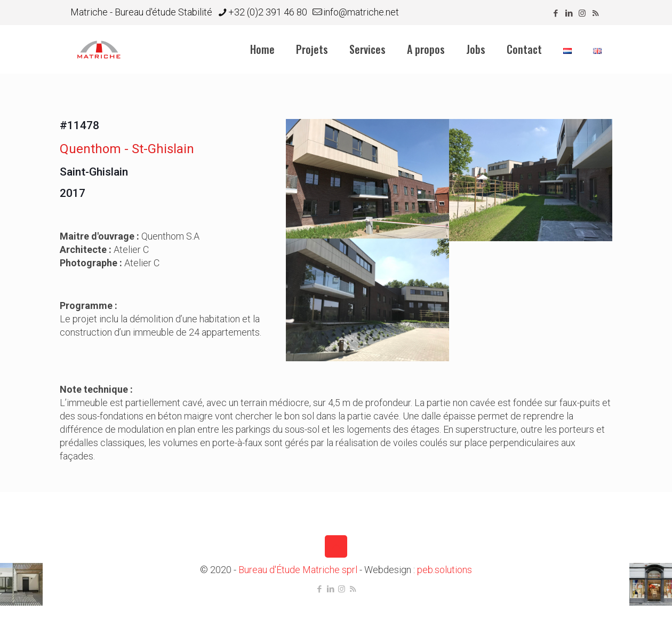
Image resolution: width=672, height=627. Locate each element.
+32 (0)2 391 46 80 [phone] (268, 12)
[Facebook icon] (555, 13)
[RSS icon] (595, 13)
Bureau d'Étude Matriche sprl (298, 570)
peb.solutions (445, 570)
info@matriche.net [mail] (361, 12)
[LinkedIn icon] (569, 13)
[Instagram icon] (582, 13)
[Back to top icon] (336, 546)
